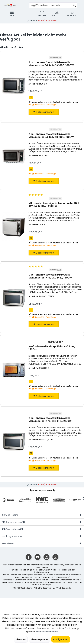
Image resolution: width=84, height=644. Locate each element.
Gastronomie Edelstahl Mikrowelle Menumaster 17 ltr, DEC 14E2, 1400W (50, 276)
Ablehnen (21, 639)
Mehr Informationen (47, 632)
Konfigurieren (61, 639)
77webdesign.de (63, 588)
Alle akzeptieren (40, 639)
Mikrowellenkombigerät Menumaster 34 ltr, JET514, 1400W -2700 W (55, 205)
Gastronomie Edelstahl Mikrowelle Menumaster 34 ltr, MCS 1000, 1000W (51, 64)
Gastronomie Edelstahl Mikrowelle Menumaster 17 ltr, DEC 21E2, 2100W (50, 420)
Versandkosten (56, 565)
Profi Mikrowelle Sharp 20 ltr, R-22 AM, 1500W (52, 348)
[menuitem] (72, 14)
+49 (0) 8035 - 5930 (48, 20)
